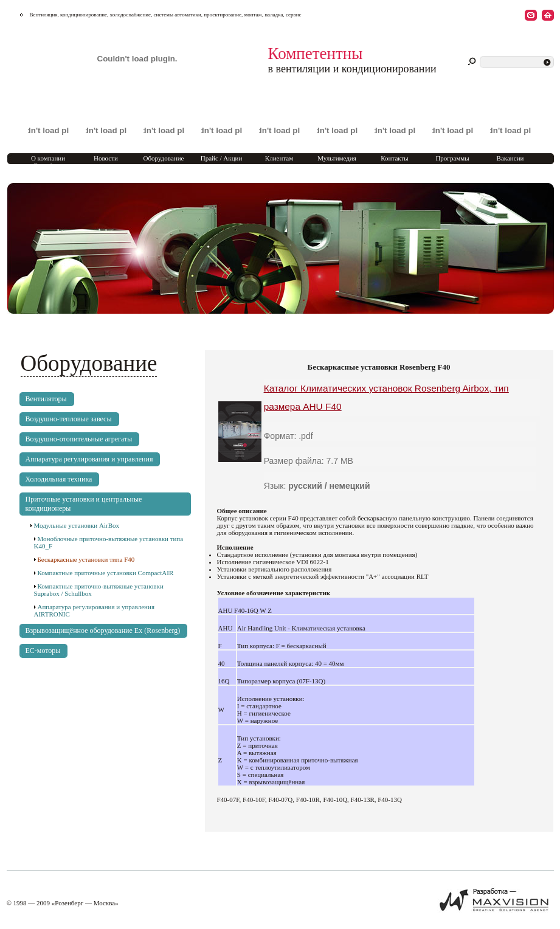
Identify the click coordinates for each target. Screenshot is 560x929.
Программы (452, 158)
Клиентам (279, 158)
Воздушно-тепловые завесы (69, 419)
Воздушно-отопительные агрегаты (79, 439)
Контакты (394, 158)
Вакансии (510, 158)
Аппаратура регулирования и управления (89, 459)
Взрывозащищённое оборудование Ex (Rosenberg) (103, 630)
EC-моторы (43, 651)
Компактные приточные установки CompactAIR (106, 573)
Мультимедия (337, 158)
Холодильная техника (59, 479)
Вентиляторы (46, 399)
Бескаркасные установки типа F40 (86, 559)
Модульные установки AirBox (77, 525)
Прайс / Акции (222, 158)
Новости (106, 158)
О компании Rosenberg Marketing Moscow (48, 165)
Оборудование (164, 158)
